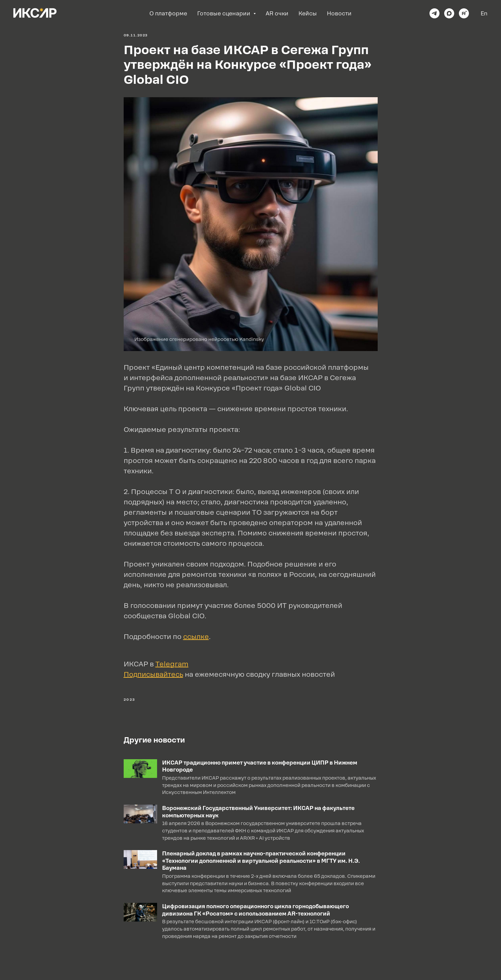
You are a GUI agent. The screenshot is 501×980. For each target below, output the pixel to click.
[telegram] (434, 13)
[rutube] (464, 13)
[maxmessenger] (449, 13)
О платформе (168, 14)
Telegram (172, 664)
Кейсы (308, 14)
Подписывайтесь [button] (153, 674)
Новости (339, 14)
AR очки (277, 14)
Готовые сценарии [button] (224, 14)
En (484, 14)
